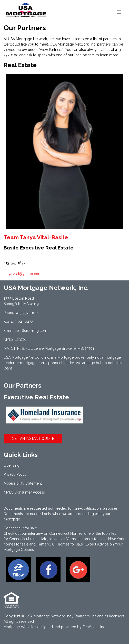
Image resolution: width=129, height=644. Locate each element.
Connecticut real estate (28, 539)
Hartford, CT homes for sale (60, 544)
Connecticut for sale (20, 528)
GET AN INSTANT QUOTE (33, 439)
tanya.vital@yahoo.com (23, 274)
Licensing (12, 465)
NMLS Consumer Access (24, 492)
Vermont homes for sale (86, 539)
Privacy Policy (15, 474)
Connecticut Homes (66, 533)
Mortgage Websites (20, 627)
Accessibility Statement (23, 483)
